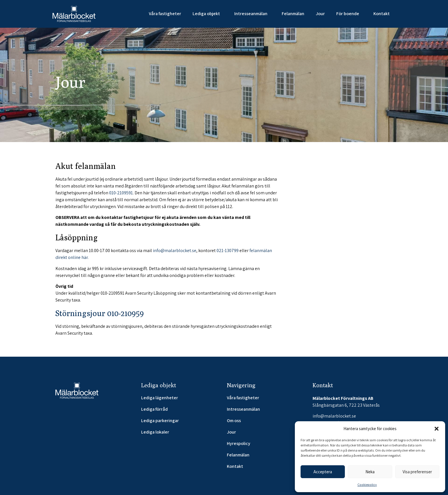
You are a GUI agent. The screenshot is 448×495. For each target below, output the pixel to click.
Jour (320, 14)
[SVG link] (74, 14)
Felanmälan (293, 14)
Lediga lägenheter (160, 398)
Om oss (234, 421)
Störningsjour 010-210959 (100, 313)
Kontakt (382, 14)
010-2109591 (121, 193)
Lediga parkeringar (160, 421)
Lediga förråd (154, 409)
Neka (370, 472)
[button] (437, 429)
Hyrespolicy (239, 444)
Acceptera (323, 472)
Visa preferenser (417, 472)
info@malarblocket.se (175, 251)
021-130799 (228, 251)
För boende (349, 14)
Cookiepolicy (367, 485)
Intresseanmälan (252, 14)
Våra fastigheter (165, 14)
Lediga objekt (208, 14)
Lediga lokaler (155, 432)
